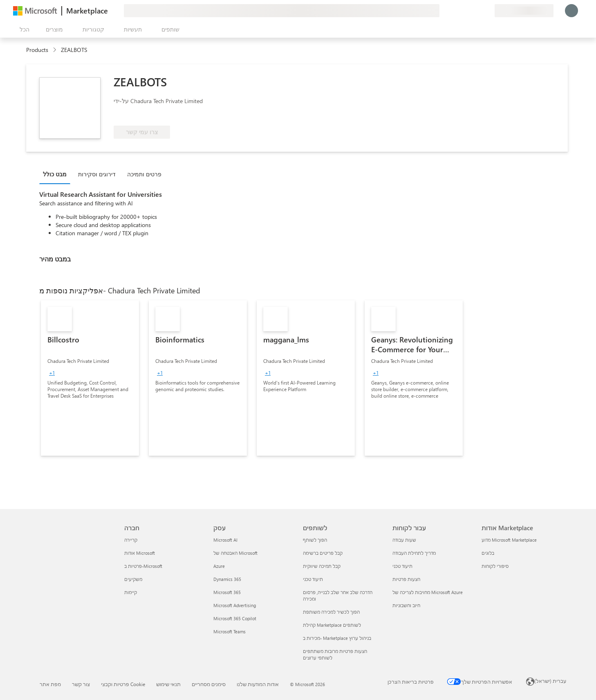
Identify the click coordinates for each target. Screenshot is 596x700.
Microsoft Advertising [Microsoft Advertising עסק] (235, 605)
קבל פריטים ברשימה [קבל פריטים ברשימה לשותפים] (323, 553)
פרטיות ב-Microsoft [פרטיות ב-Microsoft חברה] (143, 566)
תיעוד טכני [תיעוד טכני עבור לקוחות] (402, 566)
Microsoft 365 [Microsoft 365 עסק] (227, 592)
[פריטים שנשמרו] (478, 11)
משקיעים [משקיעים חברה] (133, 579)
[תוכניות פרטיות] (488, 11)
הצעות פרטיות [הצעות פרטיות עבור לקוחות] (406, 579)
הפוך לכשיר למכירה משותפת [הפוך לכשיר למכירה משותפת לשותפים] (331, 612)
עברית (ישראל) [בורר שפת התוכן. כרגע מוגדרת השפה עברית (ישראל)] (550, 681)
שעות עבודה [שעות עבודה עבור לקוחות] (404, 540)
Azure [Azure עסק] (219, 566)
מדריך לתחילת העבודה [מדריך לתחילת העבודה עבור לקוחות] (414, 553)
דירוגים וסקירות (97, 174)
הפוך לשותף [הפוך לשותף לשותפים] (315, 540)
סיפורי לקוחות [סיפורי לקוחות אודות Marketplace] (495, 566)
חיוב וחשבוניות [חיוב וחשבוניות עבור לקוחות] (406, 605)
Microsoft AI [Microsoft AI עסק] (225, 540)
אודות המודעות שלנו (258, 684)
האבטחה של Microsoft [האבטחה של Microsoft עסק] (235, 553)
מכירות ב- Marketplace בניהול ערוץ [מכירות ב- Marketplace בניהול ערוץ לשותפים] (337, 638)
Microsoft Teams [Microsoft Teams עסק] (230, 631)
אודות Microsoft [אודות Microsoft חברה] (140, 553)
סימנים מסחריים (209, 684)
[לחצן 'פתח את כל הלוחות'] (23, 29)
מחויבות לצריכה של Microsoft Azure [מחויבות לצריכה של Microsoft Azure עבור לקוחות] (428, 592)
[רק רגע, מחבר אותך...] (571, 11)
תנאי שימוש (168, 684)
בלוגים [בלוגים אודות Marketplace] (488, 553)
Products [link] (37, 50)
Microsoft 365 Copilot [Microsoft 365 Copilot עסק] (235, 618)
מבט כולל (55, 174)
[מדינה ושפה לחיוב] (524, 11)
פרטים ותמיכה (144, 174)
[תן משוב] (459, 11)
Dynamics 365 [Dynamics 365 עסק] (227, 579)
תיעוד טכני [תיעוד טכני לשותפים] (313, 579)
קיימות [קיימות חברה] (131, 592)
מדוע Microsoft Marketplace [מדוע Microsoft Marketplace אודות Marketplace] (509, 540)
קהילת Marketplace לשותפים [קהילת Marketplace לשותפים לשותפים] (332, 625)
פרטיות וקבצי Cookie (123, 684)
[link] (90, 378)
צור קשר (81, 684)
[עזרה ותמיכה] (468, 11)
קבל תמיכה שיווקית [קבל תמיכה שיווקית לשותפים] (322, 566)
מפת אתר (50, 684)
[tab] (57, 174)
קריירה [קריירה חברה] (131, 540)
